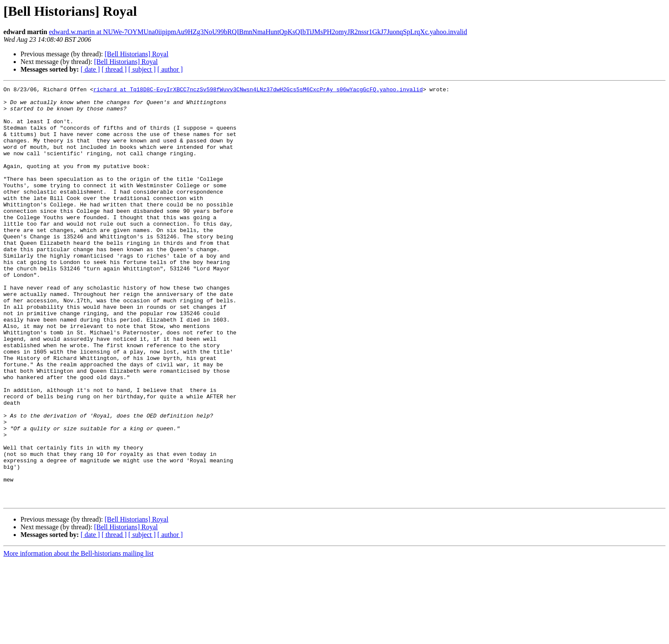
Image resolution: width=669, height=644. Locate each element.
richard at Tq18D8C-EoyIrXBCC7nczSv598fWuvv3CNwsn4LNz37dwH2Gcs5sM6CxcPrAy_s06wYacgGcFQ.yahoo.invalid (258, 90)
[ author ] (170, 69)
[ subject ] (142, 69)
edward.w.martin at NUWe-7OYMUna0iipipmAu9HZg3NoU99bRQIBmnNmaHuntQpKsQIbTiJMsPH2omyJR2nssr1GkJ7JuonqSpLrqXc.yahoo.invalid (258, 32)
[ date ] (90, 69)
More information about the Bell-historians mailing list (79, 637)
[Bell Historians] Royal (136, 54)
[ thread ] (114, 69)
